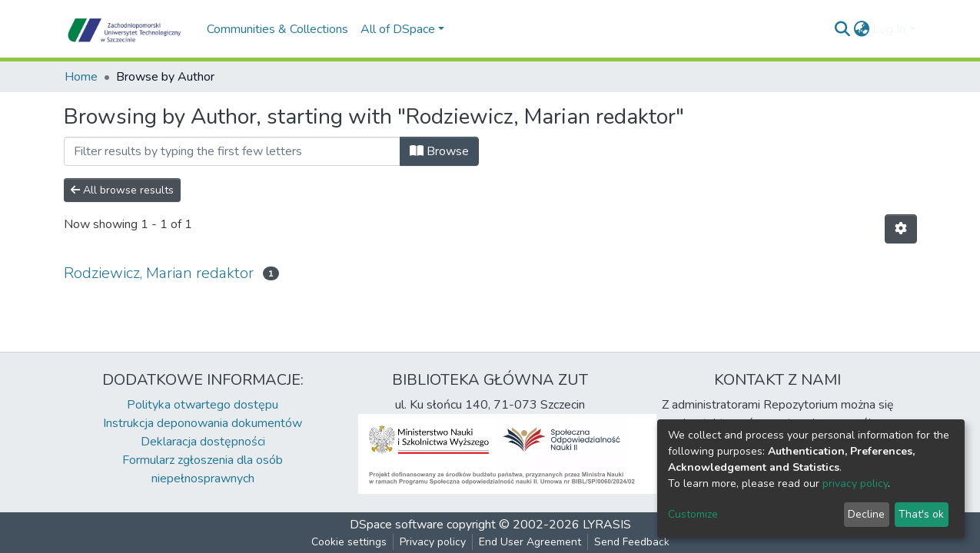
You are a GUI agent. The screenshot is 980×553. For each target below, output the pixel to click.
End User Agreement (530, 542)
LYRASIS (607, 525)
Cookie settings (349, 542)
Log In (889, 29)
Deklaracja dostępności (203, 442)
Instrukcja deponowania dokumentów (203, 423)
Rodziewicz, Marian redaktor (159, 273)
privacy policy (855, 483)
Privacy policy (433, 542)
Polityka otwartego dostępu (203, 405)
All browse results (122, 190)
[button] (861, 29)
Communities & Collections (277, 29)
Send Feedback (632, 542)
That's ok (921, 514)
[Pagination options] (901, 229)
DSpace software (397, 525)
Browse (439, 151)
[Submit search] (842, 29)
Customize (693, 514)
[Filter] (232, 151)
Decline (866, 514)
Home (81, 77)
